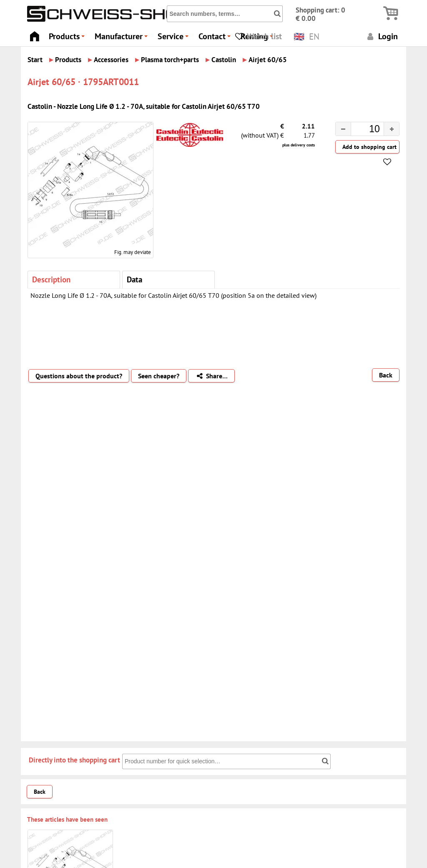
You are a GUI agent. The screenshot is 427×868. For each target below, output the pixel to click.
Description (51, 279)
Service (174, 39)
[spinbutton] (361, 130)
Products (68, 39)
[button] (391, 129)
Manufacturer (122, 39)
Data (134, 279)
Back (386, 375)
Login (381, 36)
